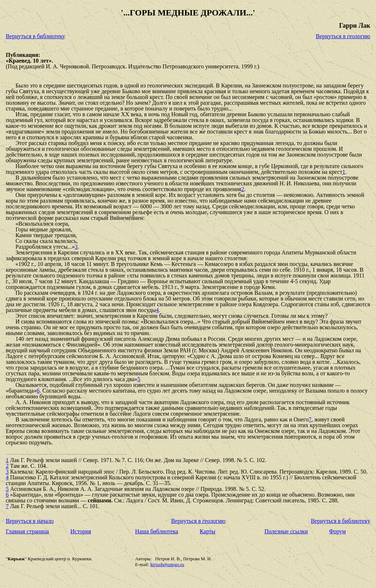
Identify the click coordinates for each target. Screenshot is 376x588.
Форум (337, 531)
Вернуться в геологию (343, 36)
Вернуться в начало (30, 521)
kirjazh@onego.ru (167, 564)
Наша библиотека (157, 531)
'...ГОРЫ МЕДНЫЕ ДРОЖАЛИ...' (188, 13)
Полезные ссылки (286, 531)
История (81, 531)
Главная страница (27, 531)
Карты (208, 531)
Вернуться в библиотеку (35, 36)
